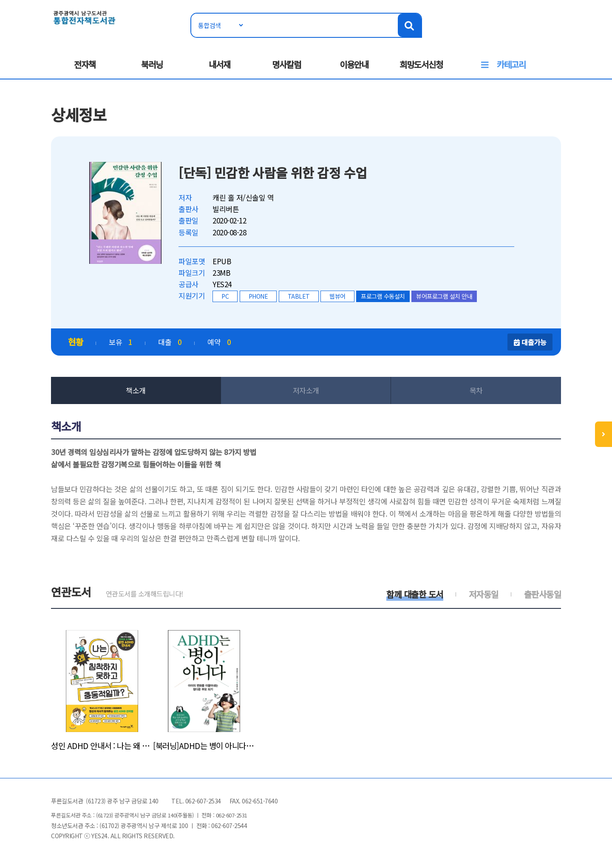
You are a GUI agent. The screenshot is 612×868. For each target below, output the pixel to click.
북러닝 (152, 64)
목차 (476, 390)
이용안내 (354, 64)
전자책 (85, 64)
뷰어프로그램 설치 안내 (444, 296)
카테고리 (511, 64)
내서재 (220, 64)
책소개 (136, 390)
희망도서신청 (421, 64)
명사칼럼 (286, 64)
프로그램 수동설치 (383, 296)
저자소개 (306, 390)
